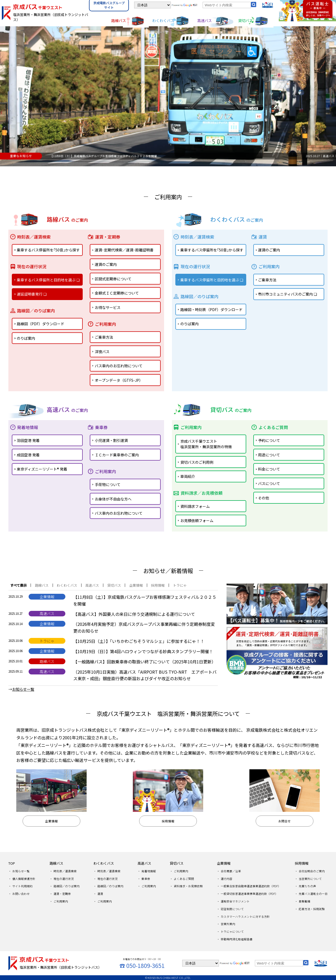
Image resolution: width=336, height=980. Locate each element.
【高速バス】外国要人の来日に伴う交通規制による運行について (134, 614)
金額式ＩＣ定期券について (117, 293)
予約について (269, 440)
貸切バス (245, 20)
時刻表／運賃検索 (65, 871)
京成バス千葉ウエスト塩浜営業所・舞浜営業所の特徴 (206, 444)
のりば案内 (26, 338)
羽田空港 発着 (28, 440)
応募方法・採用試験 (312, 909)
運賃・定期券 (62, 894)
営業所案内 (228, 924)
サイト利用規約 (22, 886)
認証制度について (232, 909)
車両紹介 (188, 476)
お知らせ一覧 (21, 871)
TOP (12, 863)
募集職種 (304, 901)
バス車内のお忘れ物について (119, 366)
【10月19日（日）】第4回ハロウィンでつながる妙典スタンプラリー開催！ (143, 651)
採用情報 (302, 863)
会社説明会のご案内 (312, 871)
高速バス (204, 20)
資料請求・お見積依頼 (188, 886)
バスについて (269, 483)
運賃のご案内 (106, 264)
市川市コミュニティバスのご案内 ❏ (288, 294)
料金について (269, 469)
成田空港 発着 (28, 455)
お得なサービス (108, 307)
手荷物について (108, 484)
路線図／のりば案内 (67, 886)
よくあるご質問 (184, 879)
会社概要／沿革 (231, 871)
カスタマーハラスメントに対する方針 (245, 917)
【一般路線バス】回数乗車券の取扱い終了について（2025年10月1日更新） (145, 662)
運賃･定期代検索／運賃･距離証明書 (124, 250)
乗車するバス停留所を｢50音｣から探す (48, 250)
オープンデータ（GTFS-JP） (119, 380)
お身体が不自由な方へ (113, 499)
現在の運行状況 (64, 879)
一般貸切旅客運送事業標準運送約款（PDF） (249, 894)
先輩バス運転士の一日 (313, 894)
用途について (269, 455)
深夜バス (102, 352)
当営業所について (310, 879)
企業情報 (224, 863)
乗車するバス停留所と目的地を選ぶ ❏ (48, 280)
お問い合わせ (21, 894)
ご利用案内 (61, 901)
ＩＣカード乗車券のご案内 (117, 455)
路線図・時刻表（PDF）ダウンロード (211, 310)
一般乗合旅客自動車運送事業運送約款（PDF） (251, 886)
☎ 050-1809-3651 (142, 965)
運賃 (100, 894)
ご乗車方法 (104, 337)
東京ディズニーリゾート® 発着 (42, 469)
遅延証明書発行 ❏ (32, 294)
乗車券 (146, 879)
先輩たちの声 (307, 886)
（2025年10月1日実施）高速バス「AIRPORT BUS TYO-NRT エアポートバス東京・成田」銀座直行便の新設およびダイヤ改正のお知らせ (145, 675)
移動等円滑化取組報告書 (237, 939)
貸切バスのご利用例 (197, 462)
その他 (264, 498)
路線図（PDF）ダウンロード (41, 324)
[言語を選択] (153, 5)
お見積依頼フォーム (197, 520)
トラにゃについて (232, 932)
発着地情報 (149, 871)
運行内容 (227, 879)
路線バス (119, 20)
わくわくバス (163, 20)
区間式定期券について (113, 279)
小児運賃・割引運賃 (111, 440)
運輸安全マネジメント (235, 901)
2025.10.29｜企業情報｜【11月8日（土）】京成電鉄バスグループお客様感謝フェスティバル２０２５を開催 (113, 156)
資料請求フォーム (195, 506)
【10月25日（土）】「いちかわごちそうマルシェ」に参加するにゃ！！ (139, 641)
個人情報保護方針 (24, 879)
